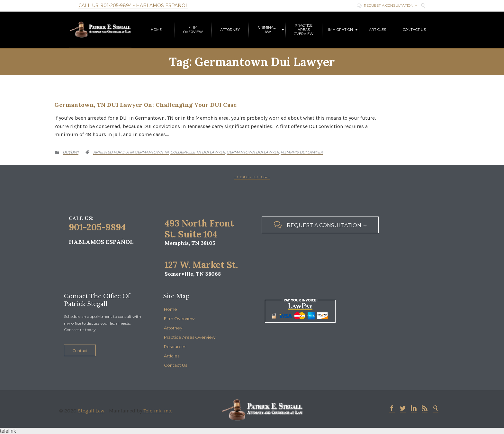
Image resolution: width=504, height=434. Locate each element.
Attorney (173, 328)
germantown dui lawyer (253, 152)
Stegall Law (91, 411)
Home (171, 309)
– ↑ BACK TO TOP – (252, 177)
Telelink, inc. (158, 411)
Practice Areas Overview (190, 337)
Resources (175, 346)
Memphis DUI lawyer (302, 152)
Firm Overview (179, 319)
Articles (172, 356)
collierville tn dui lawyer (198, 152)
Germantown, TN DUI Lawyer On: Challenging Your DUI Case (145, 105)
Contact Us (175, 365)
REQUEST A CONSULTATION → (387, 6)
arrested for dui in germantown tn (131, 152)
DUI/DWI (71, 152)
